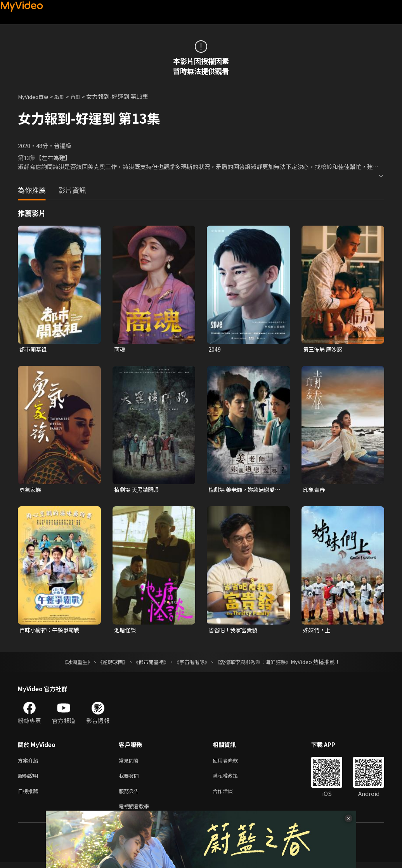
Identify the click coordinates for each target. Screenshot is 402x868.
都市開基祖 (34, 349)
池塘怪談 (126, 631)
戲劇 (65, 96)
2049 (215, 349)
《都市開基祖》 (149, 663)
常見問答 (130, 762)
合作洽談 (229, 795)
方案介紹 (29, 762)
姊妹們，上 (318, 631)
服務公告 (130, 795)
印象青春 (315, 490)
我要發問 (130, 779)
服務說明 (29, 779)
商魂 (120, 349)
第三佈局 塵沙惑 (324, 349)
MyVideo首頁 (36, 96)
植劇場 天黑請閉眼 (138, 490)
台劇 (82, 96)
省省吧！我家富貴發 (235, 631)
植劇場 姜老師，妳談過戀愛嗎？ (244, 490)
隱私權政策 (232, 779)
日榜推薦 (29, 795)
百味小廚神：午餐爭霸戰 (51, 631)
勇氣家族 (31, 490)
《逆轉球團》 (108, 663)
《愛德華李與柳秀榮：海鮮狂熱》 (258, 663)
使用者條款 (232, 762)
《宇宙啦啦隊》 (192, 663)
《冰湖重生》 (70, 663)
